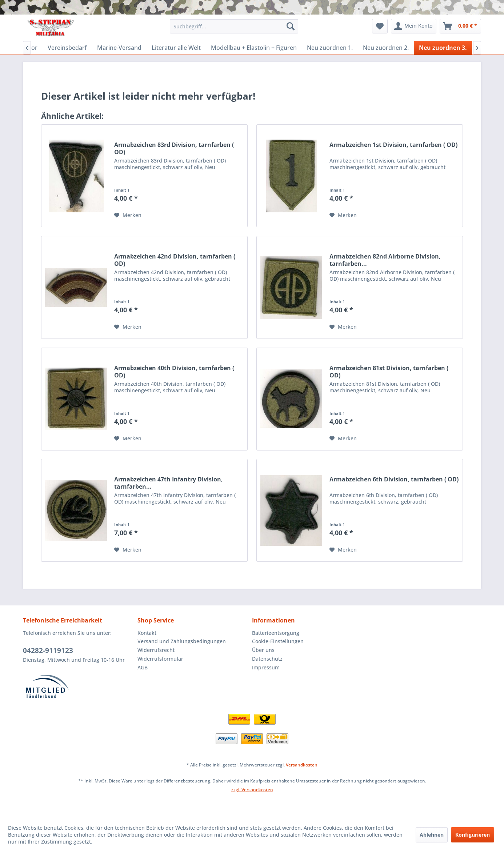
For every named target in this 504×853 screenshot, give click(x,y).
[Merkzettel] (380, 26)
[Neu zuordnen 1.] (330, 48)
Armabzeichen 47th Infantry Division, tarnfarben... (169, 483)
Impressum (266, 667)
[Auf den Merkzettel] (128, 215)
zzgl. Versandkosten (252, 790)
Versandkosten (302, 765)
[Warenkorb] (460, 26)
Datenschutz (267, 659)
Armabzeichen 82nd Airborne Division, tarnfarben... (385, 260)
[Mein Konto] (414, 26)
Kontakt (147, 633)
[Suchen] (291, 26)
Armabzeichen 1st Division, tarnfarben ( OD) (393, 145)
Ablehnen (432, 835)
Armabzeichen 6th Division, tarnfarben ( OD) (394, 479)
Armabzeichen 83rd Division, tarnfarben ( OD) (174, 148)
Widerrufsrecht (156, 650)
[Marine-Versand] (119, 48)
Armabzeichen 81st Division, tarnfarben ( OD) (389, 372)
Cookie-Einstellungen (278, 641)
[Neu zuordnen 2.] (386, 48)
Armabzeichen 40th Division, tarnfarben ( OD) (174, 372)
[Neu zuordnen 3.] (443, 48)
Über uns (263, 650)
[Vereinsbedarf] (67, 48)
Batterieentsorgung (276, 633)
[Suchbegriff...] (234, 26)
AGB (143, 667)
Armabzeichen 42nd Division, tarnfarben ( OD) (175, 260)
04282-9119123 (48, 650)
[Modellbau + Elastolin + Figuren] (254, 48)
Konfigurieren (473, 835)
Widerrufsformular (160, 659)
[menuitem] (234, 26)
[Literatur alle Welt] (176, 48)
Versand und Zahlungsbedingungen (182, 641)
